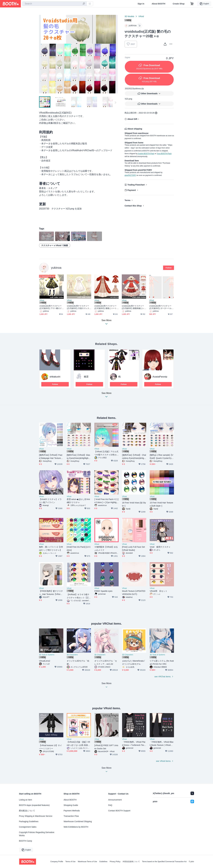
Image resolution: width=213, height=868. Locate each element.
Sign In (141, 4)
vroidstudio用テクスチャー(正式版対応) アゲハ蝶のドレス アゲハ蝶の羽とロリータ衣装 (52, 307)
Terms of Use (70, 862)
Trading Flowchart (136, 185)
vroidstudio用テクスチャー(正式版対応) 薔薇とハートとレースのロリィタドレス (106, 307)
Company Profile (57, 862)
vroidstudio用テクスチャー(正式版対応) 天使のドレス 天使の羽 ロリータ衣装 (79, 307)
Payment (132, 190)
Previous (41, 54)
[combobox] (54, 4)
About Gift (132, 119)
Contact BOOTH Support (119, 811)
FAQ (110, 805)
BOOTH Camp (26, 841)
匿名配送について (27, 811)
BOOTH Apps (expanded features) (34, 805)
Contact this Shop (133, 206)
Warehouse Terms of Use (87, 862)
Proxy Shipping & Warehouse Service (36, 816)
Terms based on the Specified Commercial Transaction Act (164, 862)
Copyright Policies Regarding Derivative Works (37, 834)
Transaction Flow (71, 816)
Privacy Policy (115, 862)
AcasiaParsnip (160, 377)
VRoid (141, 16)
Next (115, 54)
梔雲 (86, 377)
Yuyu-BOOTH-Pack (164, 154)
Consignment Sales (28, 827)
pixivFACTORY (130, 175)
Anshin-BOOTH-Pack (146, 154)
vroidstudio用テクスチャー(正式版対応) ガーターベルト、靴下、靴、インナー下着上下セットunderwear (160, 307)
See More (107, 396)
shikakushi (55, 377)
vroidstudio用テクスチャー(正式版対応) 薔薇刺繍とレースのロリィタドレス (134, 307)
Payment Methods (72, 811)
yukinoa (56, 268)
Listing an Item (26, 800)
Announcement (115, 800)
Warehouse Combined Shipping (78, 821)
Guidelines (103, 862)
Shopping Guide (71, 805)
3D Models (129, 16)
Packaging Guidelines (29, 821)
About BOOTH (158, 4)
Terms (127, 200)
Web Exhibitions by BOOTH (76, 827)
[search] (84, 4)
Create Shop (179, 4)
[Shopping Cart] (192, 4)
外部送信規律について (131, 862)
